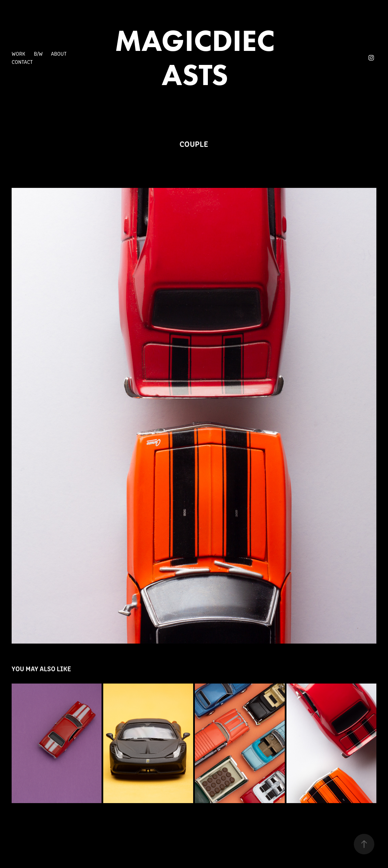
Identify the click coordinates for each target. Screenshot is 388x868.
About (59, 53)
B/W (38, 53)
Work (18, 53)
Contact (22, 62)
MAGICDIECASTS (195, 58)
